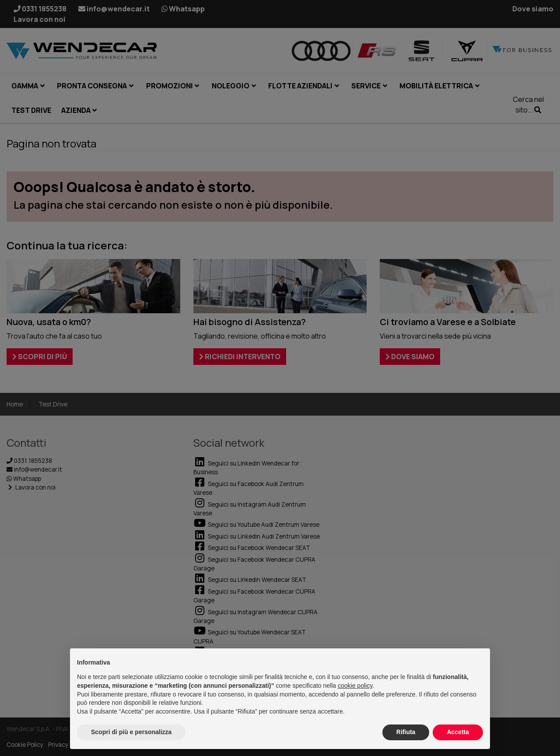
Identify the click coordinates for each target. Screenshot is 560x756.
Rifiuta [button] (406, 732)
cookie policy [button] (355, 686)
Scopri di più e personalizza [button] (131, 732)
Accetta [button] (458, 732)
